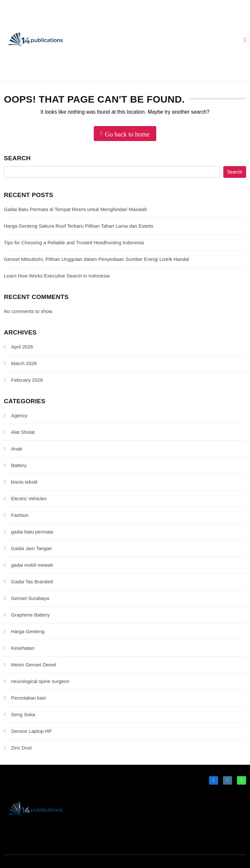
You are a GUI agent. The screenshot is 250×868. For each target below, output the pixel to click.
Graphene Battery (30, 615)
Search (17, 158)
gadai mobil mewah (32, 565)
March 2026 (24, 363)
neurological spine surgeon (40, 681)
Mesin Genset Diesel (34, 665)
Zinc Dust (21, 748)
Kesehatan (23, 648)
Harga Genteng (28, 631)
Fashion (20, 515)
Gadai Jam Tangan (32, 548)
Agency (19, 415)
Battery (19, 465)
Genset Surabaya (30, 598)
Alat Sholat (23, 432)
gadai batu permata (32, 532)
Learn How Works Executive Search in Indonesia (57, 276)
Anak (17, 449)
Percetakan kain (29, 698)
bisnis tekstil (24, 482)
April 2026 (22, 347)
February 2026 (27, 380)
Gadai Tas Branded (32, 582)
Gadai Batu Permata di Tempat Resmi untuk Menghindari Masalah (76, 209)
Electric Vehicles (29, 498)
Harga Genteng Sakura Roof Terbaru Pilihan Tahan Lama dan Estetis (79, 226)
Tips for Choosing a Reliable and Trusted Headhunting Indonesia (74, 242)
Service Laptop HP (31, 731)
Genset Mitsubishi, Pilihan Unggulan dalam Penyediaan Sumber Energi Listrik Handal (97, 259)
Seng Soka (23, 714)
